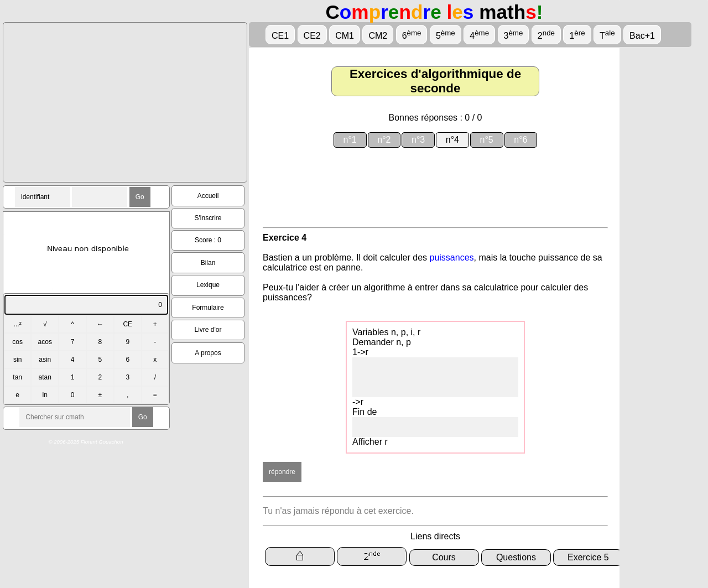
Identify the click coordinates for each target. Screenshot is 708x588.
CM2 (378, 36)
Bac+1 (642, 36)
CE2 (312, 36)
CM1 (345, 36)
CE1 (280, 36)
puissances (452, 257)
